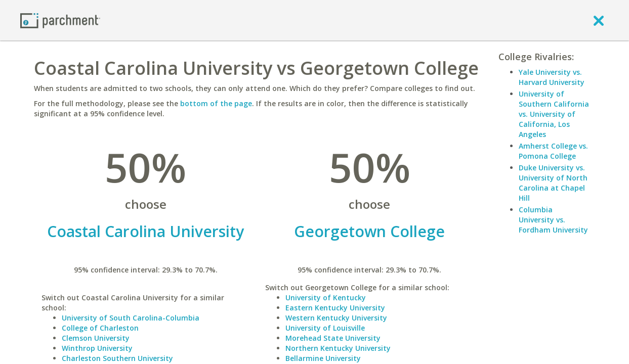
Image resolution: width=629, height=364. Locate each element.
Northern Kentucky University (338, 348)
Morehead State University (333, 338)
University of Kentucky (326, 298)
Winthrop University (97, 348)
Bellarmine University (323, 358)
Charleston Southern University (117, 358)
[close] (599, 20)
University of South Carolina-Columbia (131, 318)
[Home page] (60, 20)
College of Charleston (100, 328)
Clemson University (96, 338)
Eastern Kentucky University (335, 308)
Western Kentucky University (336, 318)
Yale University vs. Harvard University (552, 77)
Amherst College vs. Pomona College (553, 151)
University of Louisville (325, 328)
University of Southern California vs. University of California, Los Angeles (554, 114)
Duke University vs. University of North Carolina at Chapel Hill (553, 183)
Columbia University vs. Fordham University (553, 220)
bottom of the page (216, 103)
